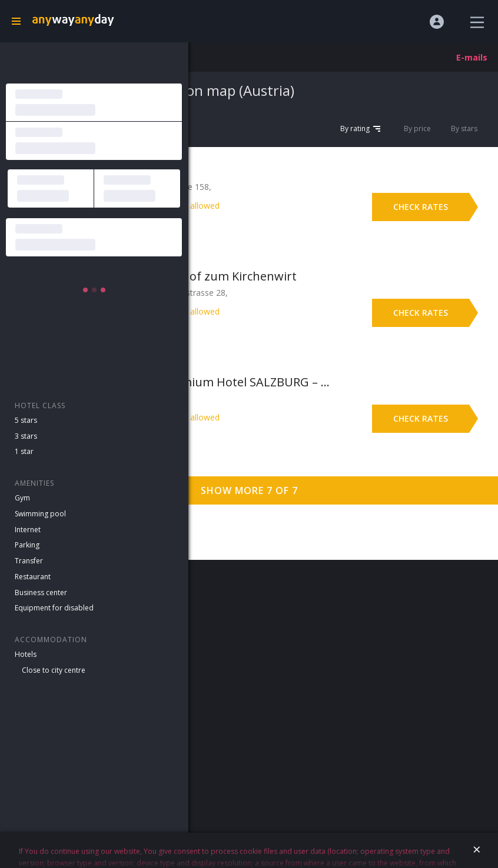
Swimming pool (40, 514)
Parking (27, 545)
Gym (22, 498)
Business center (41, 592)
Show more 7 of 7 (249, 490)
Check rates (421, 207)
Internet (28, 530)
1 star (24, 451)
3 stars (26, 436)
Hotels (26, 654)
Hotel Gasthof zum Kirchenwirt (210, 276)
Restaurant (33, 577)
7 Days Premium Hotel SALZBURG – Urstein (228, 382)
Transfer (29, 561)
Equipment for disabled (54, 608)
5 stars (26, 420)
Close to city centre (54, 670)
